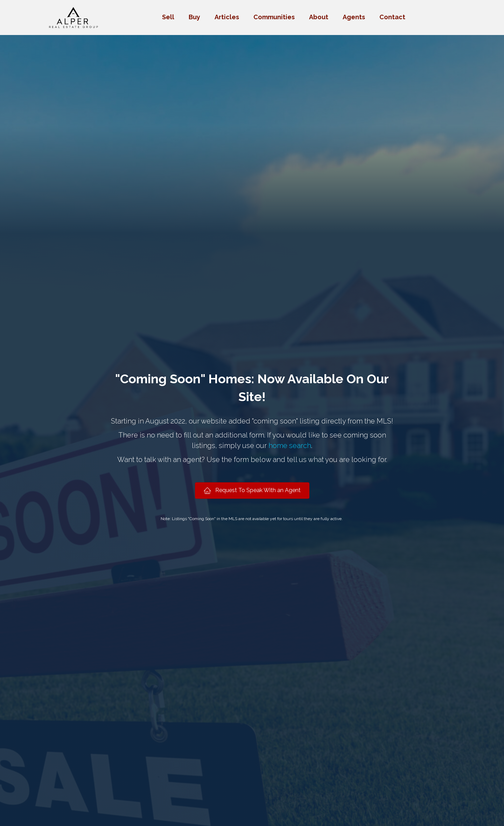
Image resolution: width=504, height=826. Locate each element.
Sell (168, 17)
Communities (274, 17)
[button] (252, 491)
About (319, 17)
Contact (392, 17)
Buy (194, 17)
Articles (227, 17)
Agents (354, 17)
